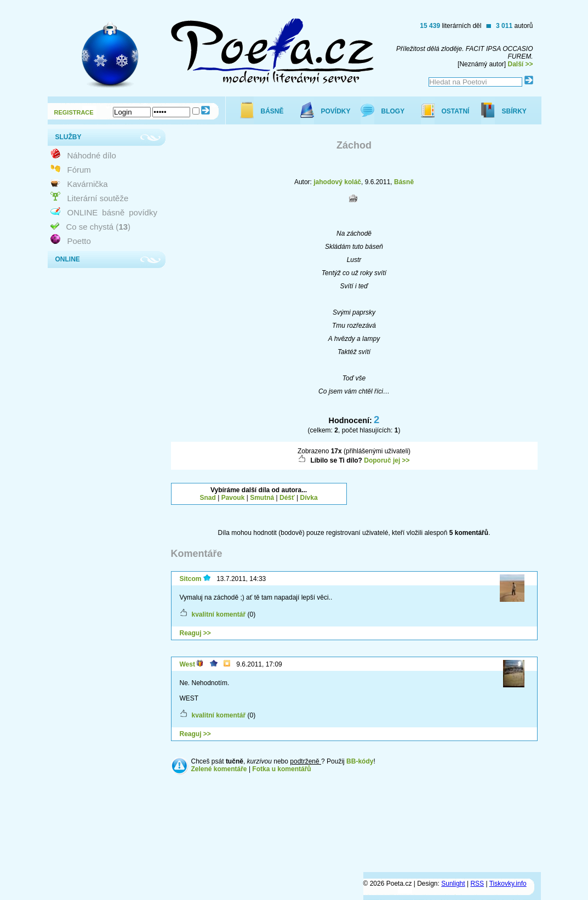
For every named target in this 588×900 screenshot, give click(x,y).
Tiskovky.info (508, 884)
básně (113, 212)
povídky (143, 212)
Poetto (79, 241)
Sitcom (191, 579)
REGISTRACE (74, 112)
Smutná (262, 498)
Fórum (79, 170)
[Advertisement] (449, 497)
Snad (208, 498)
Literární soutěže (98, 198)
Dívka (309, 498)
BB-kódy (360, 761)
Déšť (287, 498)
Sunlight (453, 884)
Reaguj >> (195, 633)
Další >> (520, 64)
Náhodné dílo (92, 155)
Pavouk (233, 498)
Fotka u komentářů (281, 769)
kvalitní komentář (219, 614)
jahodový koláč (337, 182)
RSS (477, 884)
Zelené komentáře (219, 769)
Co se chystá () (99, 227)
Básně (404, 182)
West (187, 664)
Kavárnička (88, 184)
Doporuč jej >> (387, 460)
